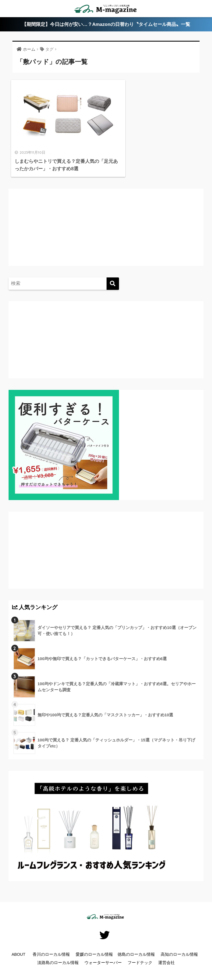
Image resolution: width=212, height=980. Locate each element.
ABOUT (18, 947)
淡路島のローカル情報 (58, 956)
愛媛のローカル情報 (94, 947)
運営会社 (166, 956)
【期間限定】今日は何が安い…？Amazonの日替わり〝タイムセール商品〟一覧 (106, 24)
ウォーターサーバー (103, 956)
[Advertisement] (58, 226)
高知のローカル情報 (179, 947)
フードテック (140, 956)
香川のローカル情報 (51, 947)
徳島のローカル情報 (136, 947)
